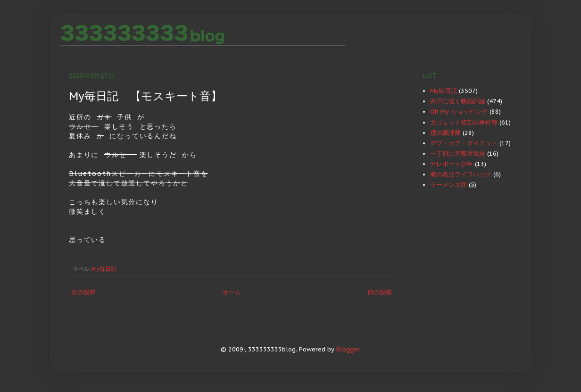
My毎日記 (104, 269)
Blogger (348, 349)
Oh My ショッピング (459, 112)
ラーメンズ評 (448, 185)
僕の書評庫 (445, 133)
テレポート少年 (452, 164)
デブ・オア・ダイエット (464, 143)
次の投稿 (83, 292)
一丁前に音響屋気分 (458, 154)
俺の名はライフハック (461, 174)
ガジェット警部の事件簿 (464, 122)
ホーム (232, 292)
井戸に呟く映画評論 (458, 101)
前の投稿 (380, 292)
